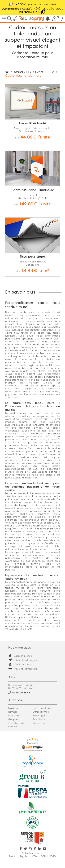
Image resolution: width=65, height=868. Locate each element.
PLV (51, 72)
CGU (43, 856)
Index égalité (40, 715)
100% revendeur (21, 664)
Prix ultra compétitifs (23, 669)
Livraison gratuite (21, 656)
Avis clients (39, 719)
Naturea (13, 708)
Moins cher (15, 715)
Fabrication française (23, 660)
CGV (35, 856)
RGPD (53, 856)
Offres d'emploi (42, 712)
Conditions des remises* (17, 725)
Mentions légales (19, 856)
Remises (13, 712)
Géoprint (13, 719)
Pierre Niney (39, 723)
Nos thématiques (42, 708)
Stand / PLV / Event (29, 72)
